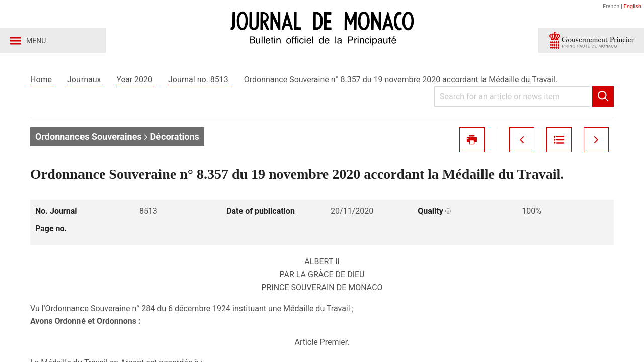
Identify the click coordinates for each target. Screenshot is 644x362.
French (611, 6)
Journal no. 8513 (199, 80)
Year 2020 (135, 80)
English (632, 6)
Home (42, 80)
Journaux (85, 80)
